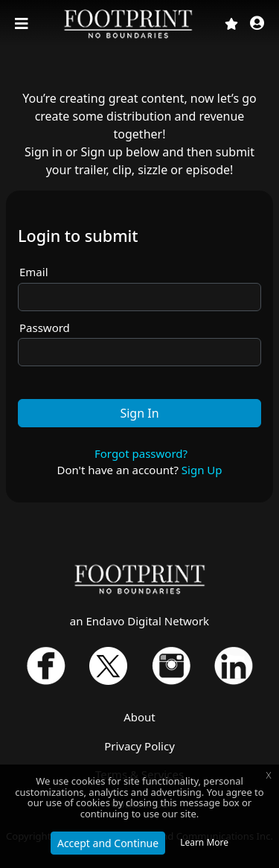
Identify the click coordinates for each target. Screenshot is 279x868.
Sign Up (202, 470)
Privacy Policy (139, 746)
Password (45, 328)
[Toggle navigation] (23, 24)
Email (34, 272)
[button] (257, 24)
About (139, 717)
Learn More (204, 842)
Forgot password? (141, 453)
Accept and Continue (108, 843)
